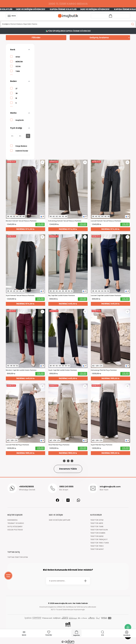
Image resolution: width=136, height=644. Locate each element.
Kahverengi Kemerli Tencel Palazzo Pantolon (65, 221)
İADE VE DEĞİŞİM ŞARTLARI (59, 520)
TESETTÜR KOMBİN (98, 533)
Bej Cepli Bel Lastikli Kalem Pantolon (62, 296)
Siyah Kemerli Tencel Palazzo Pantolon (20, 296)
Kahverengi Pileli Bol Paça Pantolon (104, 370)
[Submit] (85, 581)
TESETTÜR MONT (97, 549)
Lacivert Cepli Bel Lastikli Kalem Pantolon (106, 296)
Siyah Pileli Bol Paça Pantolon (102, 445)
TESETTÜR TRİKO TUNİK (100, 543)
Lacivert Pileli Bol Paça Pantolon (17, 445)
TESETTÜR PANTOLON (99, 530)
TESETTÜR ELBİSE (97, 536)
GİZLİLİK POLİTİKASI (15, 530)
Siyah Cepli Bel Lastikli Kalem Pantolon (63, 370)
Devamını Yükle (68, 469)
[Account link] (110, 16)
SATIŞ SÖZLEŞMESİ (15, 527)
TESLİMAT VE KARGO (16, 523)
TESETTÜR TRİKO (97, 546)
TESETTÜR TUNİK (97, 527)
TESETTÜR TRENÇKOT (99, 539)
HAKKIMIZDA (12, 520)
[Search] (68, 24)
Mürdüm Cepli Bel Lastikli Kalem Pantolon (21, 370)
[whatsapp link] (128, 627)
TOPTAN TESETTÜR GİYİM (18, 557)
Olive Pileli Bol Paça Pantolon (59, 445)
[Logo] (68, 16)
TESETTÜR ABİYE (97, 523)
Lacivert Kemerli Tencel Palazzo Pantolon (106, 221)
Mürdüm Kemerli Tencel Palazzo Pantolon (21, 221)
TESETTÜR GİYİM (97, 520)
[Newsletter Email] (68, 581)
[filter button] (28, 136)
